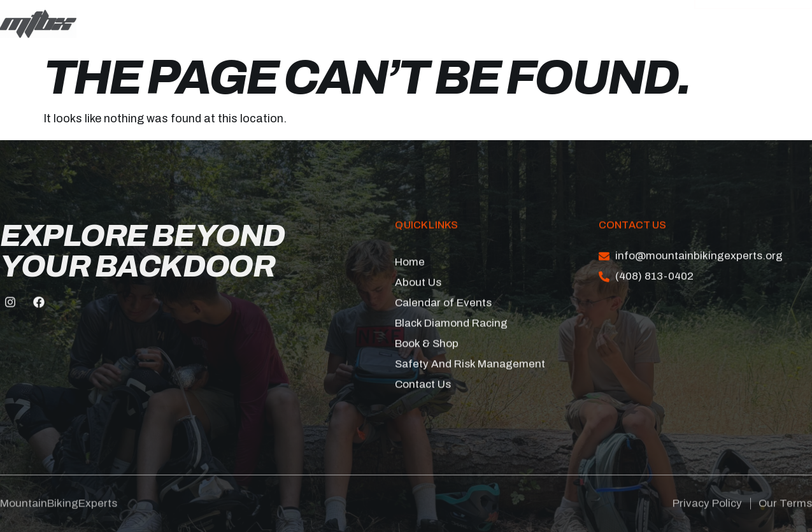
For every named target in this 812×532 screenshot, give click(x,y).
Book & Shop (357, 28)
